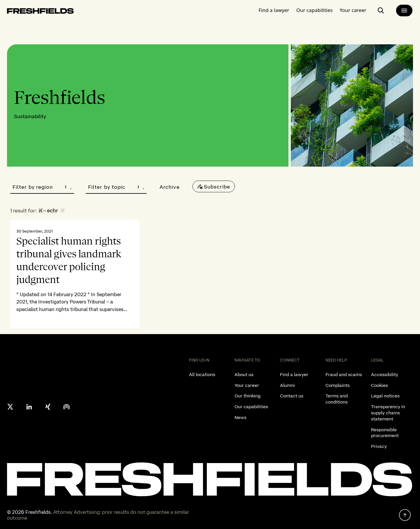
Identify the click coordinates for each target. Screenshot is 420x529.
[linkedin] (29, 407)
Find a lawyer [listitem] (294, 375)
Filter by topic (116, 187)
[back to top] (405, 515)
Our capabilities (315, 10)
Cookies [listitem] (379, 385)
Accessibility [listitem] (385, 375)
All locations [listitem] (202, 375)
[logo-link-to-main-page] (40, 12)
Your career (353, 10)
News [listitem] (240, 417)
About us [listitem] (244, 375)
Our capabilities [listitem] (251, 407)
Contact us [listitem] (292, 396)
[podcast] (66, 407)
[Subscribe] (214, 186)
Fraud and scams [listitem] (344, 375)
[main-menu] (404, 11)
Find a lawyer (274, 10)
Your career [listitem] (247, 385)
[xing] (48, 407)
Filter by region (42, 187)
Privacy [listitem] (379, 446)
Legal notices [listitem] (385, 396)
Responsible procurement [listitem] (385, 433)
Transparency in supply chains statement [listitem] (388, 413)
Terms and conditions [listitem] (337, 399)
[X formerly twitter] (10, 407)
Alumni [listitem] (287, 385)
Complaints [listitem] (338, 385)
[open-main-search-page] (381, 11)
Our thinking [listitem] (247, 396)
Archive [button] (170, 187)
